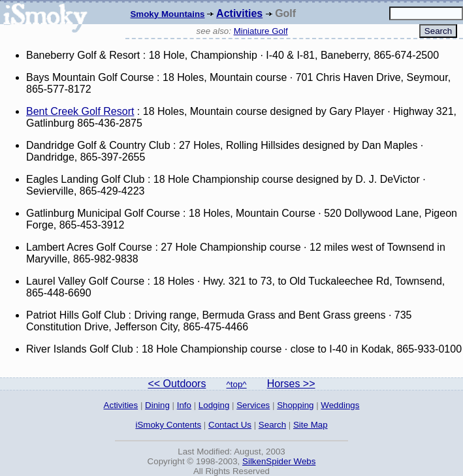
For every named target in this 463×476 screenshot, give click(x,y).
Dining (157, 405)
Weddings (340, 405)
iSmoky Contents (168, 425)
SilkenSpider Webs (279, 461)
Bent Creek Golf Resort (80, 111)
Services (253, 405)
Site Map (311, 425)
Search (272, 425)
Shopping (295, 405)
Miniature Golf (261, 31)
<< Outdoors (177, 384)
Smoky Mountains (167, 14)
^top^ (237, 384)
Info (184, 405)
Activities (239, 13)
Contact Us (230, 425)
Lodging (214, 405)
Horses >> (291, 384)
